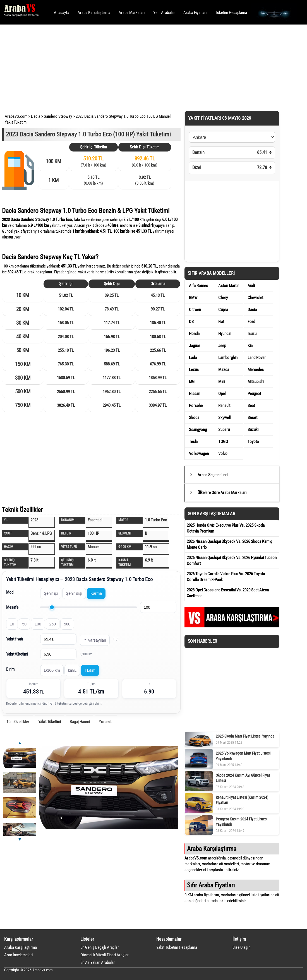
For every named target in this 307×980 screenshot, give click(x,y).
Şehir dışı (74, 593)
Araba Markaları (132, 13)
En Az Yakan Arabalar (98, 962)
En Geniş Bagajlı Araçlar (100, 947)
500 (67, 624)
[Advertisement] (146, 67)
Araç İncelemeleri (18, 955)
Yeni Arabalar (164, 13)
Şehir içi (51, 593)
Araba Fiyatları (195, 13)
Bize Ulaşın (241, 947)
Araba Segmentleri (213, 475)
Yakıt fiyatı (15, 639)
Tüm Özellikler (18, 722)
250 (53, 624)
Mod (10, 592)
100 (38, 624)
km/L (72, 670)
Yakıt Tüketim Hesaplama (177, 947)
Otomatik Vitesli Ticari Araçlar (105, 955)
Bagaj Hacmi (80, 722)
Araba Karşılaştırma (94, 13)
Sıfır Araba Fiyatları (211, 885)
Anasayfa (62, 13)
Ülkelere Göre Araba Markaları (222, 493)
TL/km (90, 670)
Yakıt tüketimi (17, 654)
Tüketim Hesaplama (231, 13)
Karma (96, 593)
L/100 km (52, 670)
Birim (10, 669)
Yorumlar (106, 722)
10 (12, 624)
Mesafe (12, 607)
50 (25, 624)
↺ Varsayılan (95, 640)
